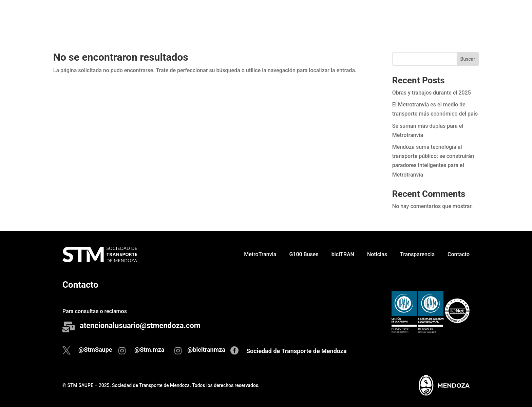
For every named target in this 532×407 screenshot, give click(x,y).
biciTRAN (352, 16)
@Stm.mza (149, 350)
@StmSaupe (95, 350)
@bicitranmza (206, 350)
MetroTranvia (269, 16)
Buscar (468, 59)
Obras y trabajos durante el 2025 (432, 93)
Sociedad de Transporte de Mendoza (297, 351)
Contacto (468, 16)
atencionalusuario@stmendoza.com (140, 325)
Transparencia (426, 16)
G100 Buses (313, 16)
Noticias (386, 16)
